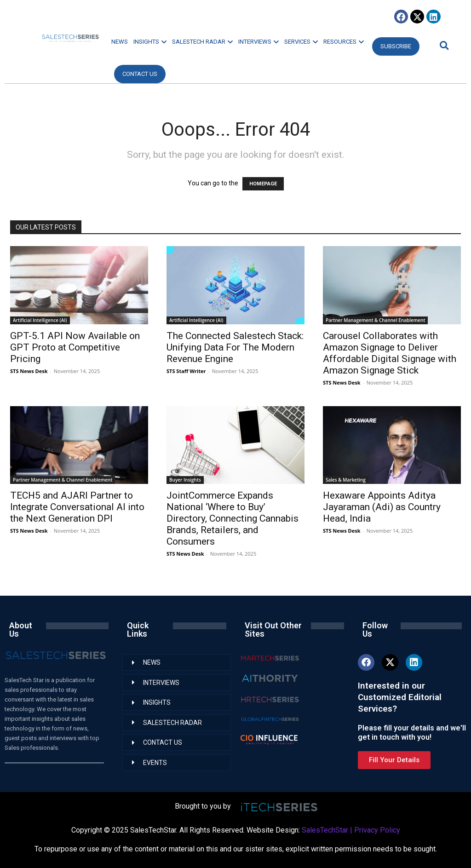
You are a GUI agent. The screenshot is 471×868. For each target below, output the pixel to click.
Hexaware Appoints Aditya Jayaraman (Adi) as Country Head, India (382, 507)
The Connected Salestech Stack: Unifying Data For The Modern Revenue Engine (235, 347)
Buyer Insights (185, 480)
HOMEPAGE (263, 184)
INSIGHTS (150, 42)
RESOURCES (344, 42)
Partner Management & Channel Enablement (375, 320)
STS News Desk (29, 371)
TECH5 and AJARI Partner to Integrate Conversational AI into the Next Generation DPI (77, 507)
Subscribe (396, 46)
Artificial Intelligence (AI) (40, 320)
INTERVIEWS (258, 42)
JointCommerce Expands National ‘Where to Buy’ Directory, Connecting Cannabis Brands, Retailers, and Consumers (233, 518)
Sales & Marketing (346, 480)
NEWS (120, 42)
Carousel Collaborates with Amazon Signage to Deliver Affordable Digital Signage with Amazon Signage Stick (390, 353)
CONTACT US (140, 74)
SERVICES (301, 42)
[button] (443, 45)
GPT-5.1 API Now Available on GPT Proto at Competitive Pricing (75, 347)
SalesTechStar (325, 830)
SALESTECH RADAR (202, 42)
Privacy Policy (377, 830)
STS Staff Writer (186, 371)
